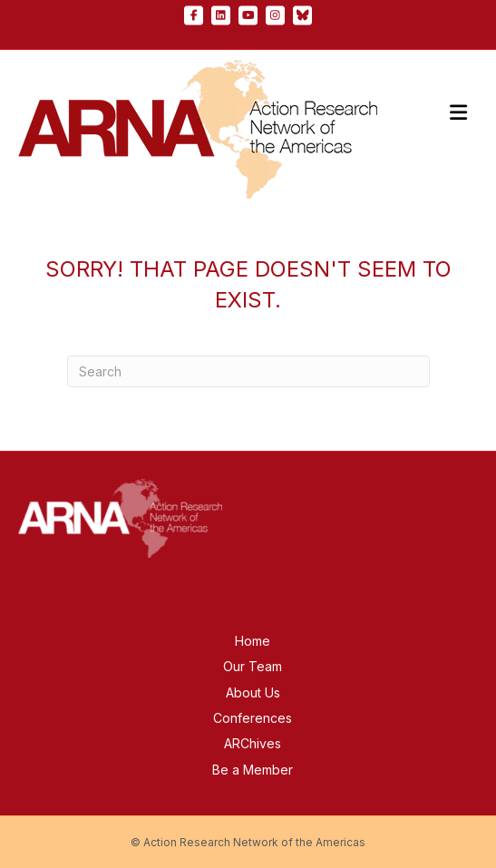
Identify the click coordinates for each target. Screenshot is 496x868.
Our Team (253, 666)
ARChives (253, 743)
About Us (253, 692)
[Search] (248, 371)
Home (253, 641)
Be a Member (253, 770)
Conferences (253, 718)
